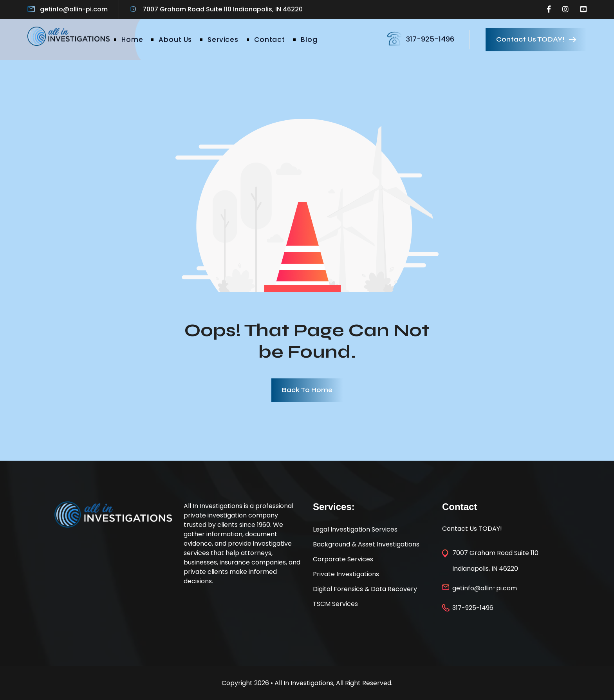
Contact (270, 40)
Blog (309, 40)
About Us (175, 40)
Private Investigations (346, 574)
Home (132, 40)
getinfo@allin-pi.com (74, 9)
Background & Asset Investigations (366, 544)
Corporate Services (343, 559)
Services (223, 40)
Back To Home (307, 390)
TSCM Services (335, 604)
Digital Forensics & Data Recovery (365, 589)
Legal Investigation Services (355, 529)
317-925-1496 (430, 39)
